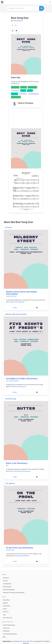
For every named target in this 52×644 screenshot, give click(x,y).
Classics (5, 603)
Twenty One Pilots (11, 296)
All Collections (7, 584)
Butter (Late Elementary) (17, 463)
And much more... (8, 618)
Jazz (7, 483)
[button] (50, 2)
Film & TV (6, 612)
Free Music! (6, 631)
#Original (26, 556)
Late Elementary (34, 94)
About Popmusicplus (9, 625)
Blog (4, 637)
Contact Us (6, 628)
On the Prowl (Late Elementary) (20, 548)
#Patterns (13, 302)
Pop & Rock (15, 90)
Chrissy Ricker (10, 550)
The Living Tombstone (12, 381)
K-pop (14, 399)
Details (15, 308)
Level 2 (30, 90)
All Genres (6, 578)
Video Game (16, 314)
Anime (5, 609)
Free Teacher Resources (10, 634)
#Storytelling (13, 387)
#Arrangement (20, 302)
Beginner (15, 94)
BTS (7, 465)
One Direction (18, 21)
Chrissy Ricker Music (28, 641)
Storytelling (15, 87)
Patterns (24, 87)
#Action (12, 471)
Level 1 (23, 90)
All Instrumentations (9, 590)
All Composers (7, 587)
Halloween (8, 314)
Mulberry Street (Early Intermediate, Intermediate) (22, 293)
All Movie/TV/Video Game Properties (14, 593)
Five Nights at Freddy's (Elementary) (22, 379)
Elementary (23, 94)
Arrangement (32, 87)
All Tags (5, 581)
